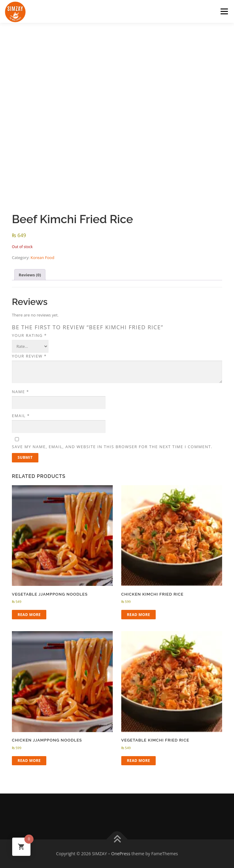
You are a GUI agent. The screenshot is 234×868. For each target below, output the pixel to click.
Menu (224, 11)
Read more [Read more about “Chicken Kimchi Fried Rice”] (139, 615)
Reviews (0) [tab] (30, 275)
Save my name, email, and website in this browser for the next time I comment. (112, 447)
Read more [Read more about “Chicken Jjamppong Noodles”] (29, 761)
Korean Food (42, 258)
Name (20, 392)
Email (21, 416)
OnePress (121, 854)
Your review (29, 356)
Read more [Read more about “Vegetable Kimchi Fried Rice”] (139, 761)
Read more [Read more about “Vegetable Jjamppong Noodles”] (29, 615)
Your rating (29, 335)
